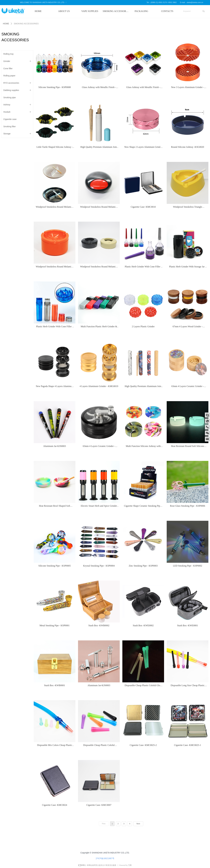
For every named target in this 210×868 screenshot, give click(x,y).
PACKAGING (141, 11)
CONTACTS (167, 11)
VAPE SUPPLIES (90, 11)
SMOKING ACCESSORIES (116, 11)
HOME (38, 11)
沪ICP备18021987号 (105, 858)
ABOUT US (64, 11)
